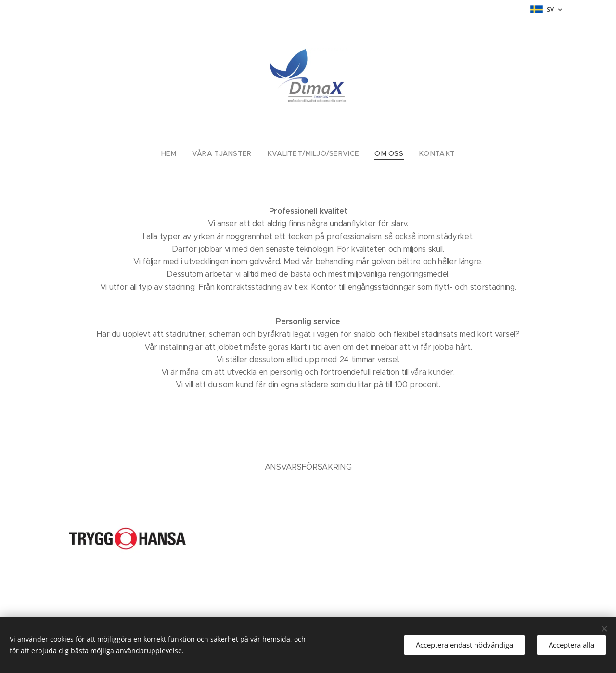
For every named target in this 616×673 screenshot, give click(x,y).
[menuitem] (182, 153)
